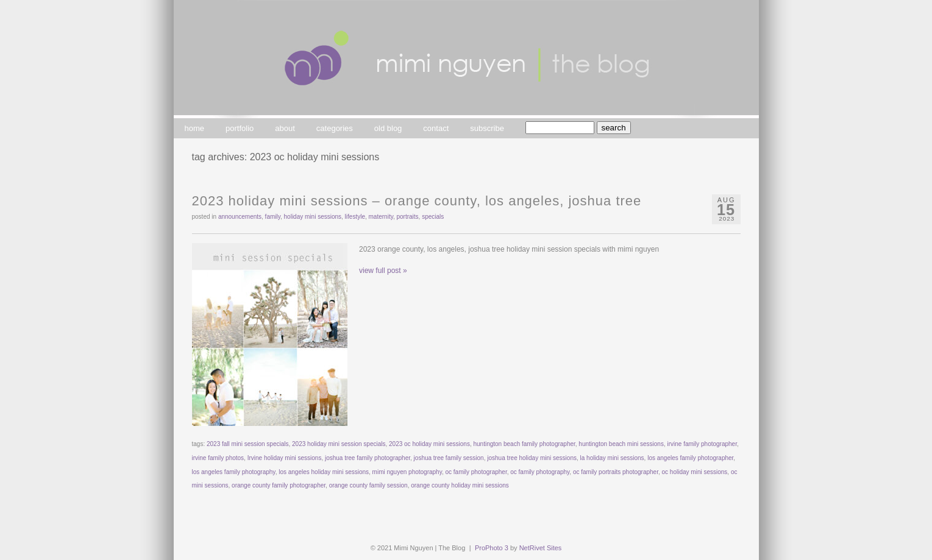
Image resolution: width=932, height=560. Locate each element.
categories (335, 128)
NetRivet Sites (541, 548)
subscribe (487, 128)
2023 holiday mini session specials (339, 444)
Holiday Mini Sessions (313, 217)
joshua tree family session (449, 458)
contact (436, 128)
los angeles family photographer (690, 458)
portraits (407, 217)
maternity (381, 217)
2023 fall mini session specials (248, 444)
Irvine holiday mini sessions (285, 458)
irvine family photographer (702, 444)
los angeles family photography (234, 472)
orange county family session (368, 485)
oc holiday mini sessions (695, 472)
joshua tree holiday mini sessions (532, 458)
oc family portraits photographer (616, 472)
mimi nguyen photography (407, 472)
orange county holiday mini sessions (460, 485)
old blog (388, 128)
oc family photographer (476, 472)
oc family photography (540, 472)
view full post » (383, 271)
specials (433, 217)
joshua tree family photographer (368, 458)
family (273, 217)
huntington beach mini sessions (621, 444)
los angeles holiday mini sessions (324, 472)
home (195, 128)
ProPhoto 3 (492, 548)
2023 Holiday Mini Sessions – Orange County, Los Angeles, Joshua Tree (417, 201)
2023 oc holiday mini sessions (429, 444)
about (285, 128)
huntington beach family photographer (524, 444)
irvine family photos (218, 458)
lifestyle (355, 217)
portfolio (240, 128)
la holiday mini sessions (612, 458)
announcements (240, 217)
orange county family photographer (279, 485)
